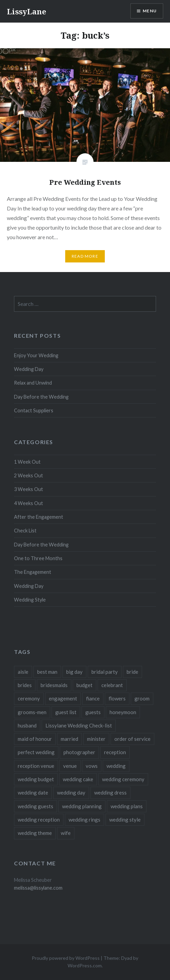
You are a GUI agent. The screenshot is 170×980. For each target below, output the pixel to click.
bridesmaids (54, 685)
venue (70, 766)
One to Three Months (38, 558)
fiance (93, 698)
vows (92, 766)
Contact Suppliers (34, 410)
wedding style (125, 820)
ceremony (29, 698)
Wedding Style (30, 600)
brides (25, 685)
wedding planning (82, 806)
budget (84, 685)
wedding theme (35, 833)
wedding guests (36, 806)
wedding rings (84, 820)
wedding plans (127, 806)
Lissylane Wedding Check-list (79, 725)
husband (27, 725)
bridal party (105, 672)
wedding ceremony (123, 779)
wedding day (71, 792)
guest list (66, 712)
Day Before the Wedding (41, 397)
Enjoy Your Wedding (36, 355)
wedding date (33, 792)
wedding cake (78, 779)
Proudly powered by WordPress (66, 958)
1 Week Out (27, 462)
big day (74, 672)
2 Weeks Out (29, 475)
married (69, 739)
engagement (63, 698)
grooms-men (32, 712)
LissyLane (26, 11)
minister (96, 739)
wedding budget (36, 779)
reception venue (36, 766)
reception (115, 752)
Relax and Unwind (33, 383)
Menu (150, 11)
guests (93, 712)
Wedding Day (29, 369)
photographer (79, 752)
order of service (132, 739)
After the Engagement (39, 517)
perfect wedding (36, 752)
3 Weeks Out (29, 489)
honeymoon (123, 712)
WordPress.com (85, 965)
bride (132, 672)
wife (66, 833)
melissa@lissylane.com (38, 888)
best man (47, 672)
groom (142, 698)
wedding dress (110, 792)
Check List (25, 531)
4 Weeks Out (29, 503)
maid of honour (35, 739)
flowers (117, 698)
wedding (116, 766)
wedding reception (39, 820)
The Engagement (33, 572)
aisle (23, 672)
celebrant (112, 685)
